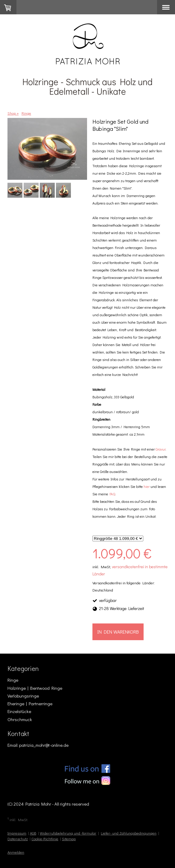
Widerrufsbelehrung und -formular (68, 833)
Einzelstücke (19, 711)
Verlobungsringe (23, 696)
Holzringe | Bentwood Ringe (35, 688)
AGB (33, 833)
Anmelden (16, 852)
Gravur (160, 449)
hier (147, 486)
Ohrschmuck (20, 719)
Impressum (17, 833)
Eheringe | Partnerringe (30, 703)
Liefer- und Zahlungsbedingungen (129, 833)
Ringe (13, 680)
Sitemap (69, 839)
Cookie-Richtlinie (45, 839)
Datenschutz (18, 839)
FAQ (112, 494)
